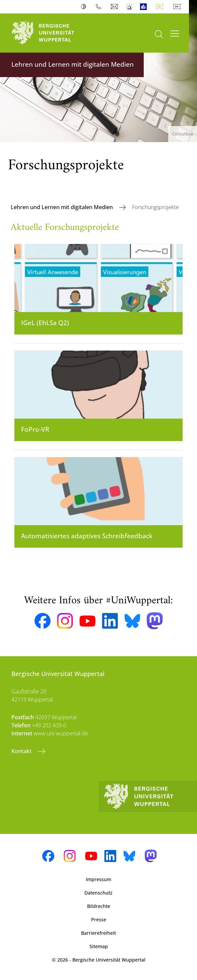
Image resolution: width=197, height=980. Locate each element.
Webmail (115, 7)
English (179, 7)
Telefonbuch (100, 7)
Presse (99, 920)
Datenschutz (98, 893)
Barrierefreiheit (98, 933)
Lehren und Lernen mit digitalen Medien (62, 207)
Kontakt (22, 751)
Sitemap (99, 946)
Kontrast (85, 7)
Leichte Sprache (145, 7)
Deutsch (161, 7)
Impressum (98, 879)
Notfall (130, 7)
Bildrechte (99, 906)
